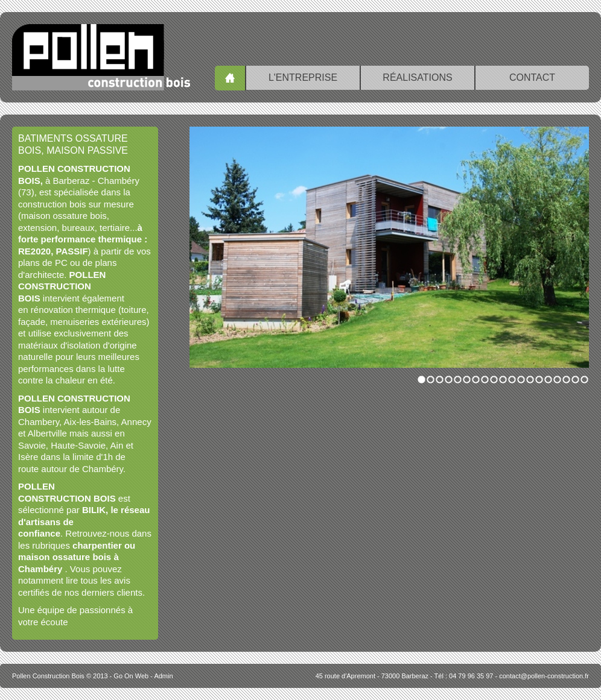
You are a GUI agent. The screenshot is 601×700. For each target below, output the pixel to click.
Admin (163, 676)
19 (584, 380)
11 (512, 380)
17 (566, 380)
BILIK (94, 510)
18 (575, 380)
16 (557, 380)
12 (521, 380)
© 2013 (60, 676)
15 (548, 380)
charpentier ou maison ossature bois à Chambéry (77, 557)
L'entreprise (303, 77)
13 (530, 380)
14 (539, 380)
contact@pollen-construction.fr (544, 676)
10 (503, 380)
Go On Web (131, 676)
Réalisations (417, 77)
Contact (532, 77)
